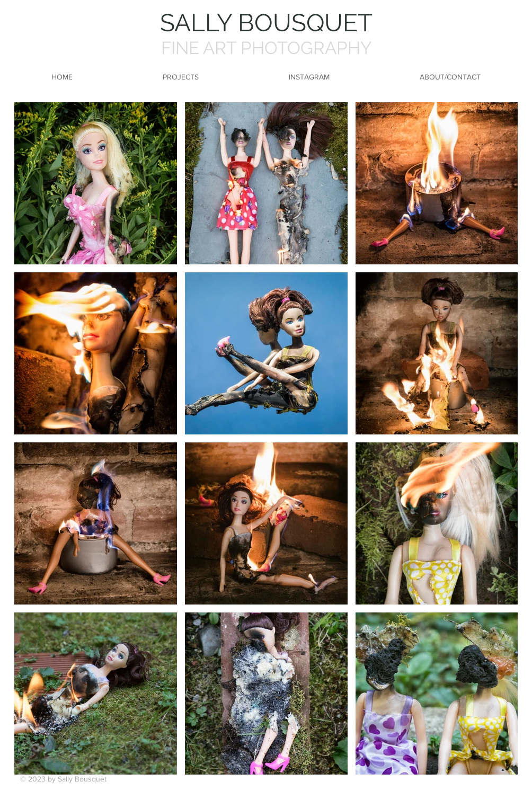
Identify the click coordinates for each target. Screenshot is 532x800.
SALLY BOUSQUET (266, 23)
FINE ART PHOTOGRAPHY (266, 48)
